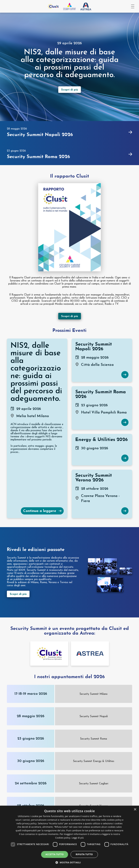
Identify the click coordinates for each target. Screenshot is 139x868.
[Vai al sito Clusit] (53, 6)
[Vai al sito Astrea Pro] (86, 6)
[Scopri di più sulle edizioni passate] (43, 594)
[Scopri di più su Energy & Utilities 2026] (125, 458)
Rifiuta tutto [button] (84, 854)
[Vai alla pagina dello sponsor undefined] (49, 653)
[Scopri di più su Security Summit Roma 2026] (125, 422)
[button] (69, 862)
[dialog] (69, 837)
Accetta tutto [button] (54, 854)
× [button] (135, 810)
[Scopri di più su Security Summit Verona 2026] (125, 511)
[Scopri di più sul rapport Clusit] (70, 315)
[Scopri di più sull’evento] (70, 90)
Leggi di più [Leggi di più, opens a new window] (78, 838)
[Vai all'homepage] (69, 6)
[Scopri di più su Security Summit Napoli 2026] (125, 375)
